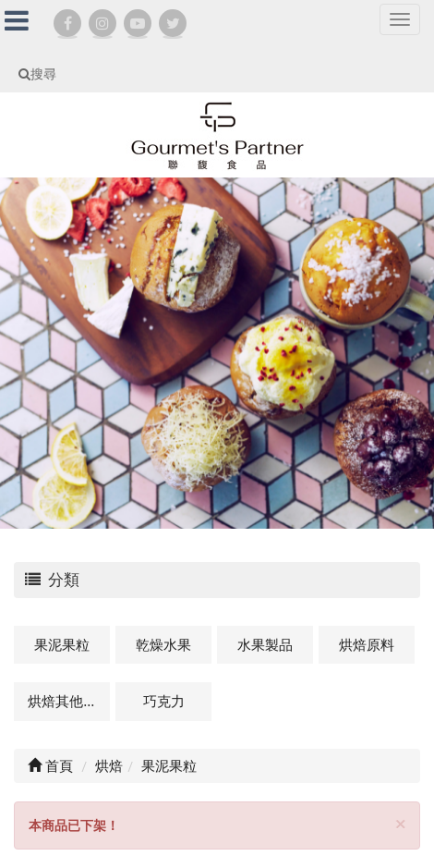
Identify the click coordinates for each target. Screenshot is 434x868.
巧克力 (164, 701)
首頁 (50, 765)
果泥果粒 (62, 644)
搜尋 (37, 73)
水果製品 (265, 644)
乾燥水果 (163, 644)
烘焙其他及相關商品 (69, 701)
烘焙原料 (367, 644)
